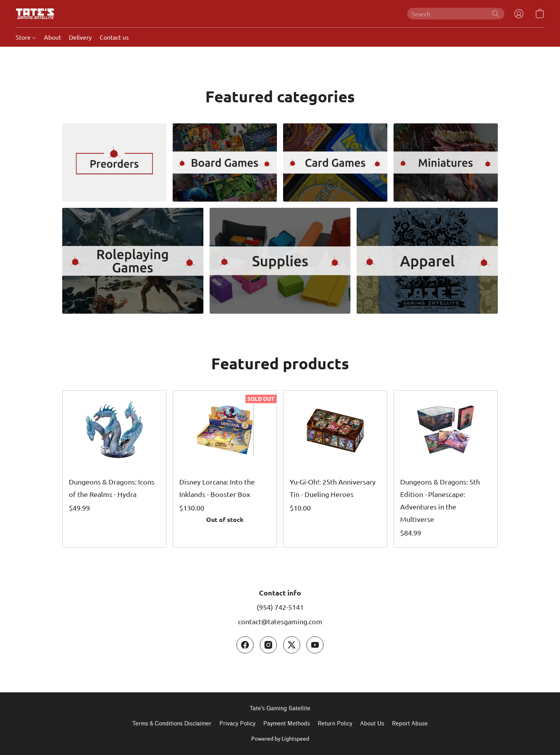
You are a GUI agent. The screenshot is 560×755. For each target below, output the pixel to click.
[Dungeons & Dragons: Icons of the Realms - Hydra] (114, 469)
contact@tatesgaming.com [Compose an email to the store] (280, 621)
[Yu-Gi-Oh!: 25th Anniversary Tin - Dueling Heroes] (335, 469)
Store (26, 37)
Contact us (114, 37)
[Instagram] (268, 645)
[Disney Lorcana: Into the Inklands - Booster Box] (225, 469)
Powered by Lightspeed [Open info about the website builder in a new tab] (280, 738)
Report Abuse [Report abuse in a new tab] (410, 724)
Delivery (80, 37)
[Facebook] (245, 645)
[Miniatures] (446, 162)
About (52, 37)
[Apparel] (427, 261)
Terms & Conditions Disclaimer (172, 724)
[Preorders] (114, 162)
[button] (35, 14)
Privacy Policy (237, 724)
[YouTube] (315, 645)
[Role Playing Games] (133, 261)
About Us (372, 724)
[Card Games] (335, 162)
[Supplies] (280, 261)
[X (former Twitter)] (292, 645)
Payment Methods (287, 724)
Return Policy (335, 724)
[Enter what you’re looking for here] (456, 14)
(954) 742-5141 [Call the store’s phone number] (280, 607)
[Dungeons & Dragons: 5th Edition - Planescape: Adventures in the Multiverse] (446, 469)
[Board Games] (225, 162)
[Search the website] (495, 14)
